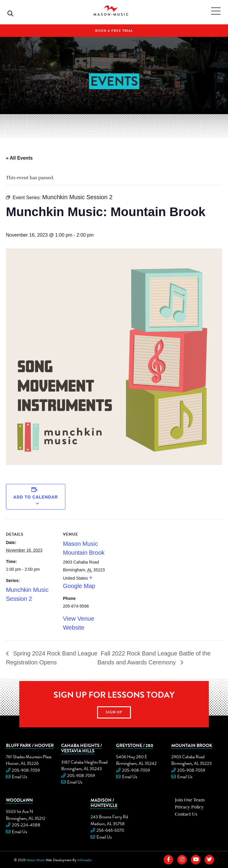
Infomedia (84, 860)
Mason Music (36, 860)
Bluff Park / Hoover (30, 745)
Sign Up (114, 712)
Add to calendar (36, 497)
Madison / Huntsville (104, 803)
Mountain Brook (192, 745)
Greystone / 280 (135, 745)
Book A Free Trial (114, 31)
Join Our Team (190, 800)
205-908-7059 (26, 770)
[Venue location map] (151, 560)
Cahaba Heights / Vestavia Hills (81, 748)
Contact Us (186, 814)
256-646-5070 (110, 830)
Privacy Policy (189, 807)
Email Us (19, 777)
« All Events (19, 158)
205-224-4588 (26, 825)
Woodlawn (19, 800)
